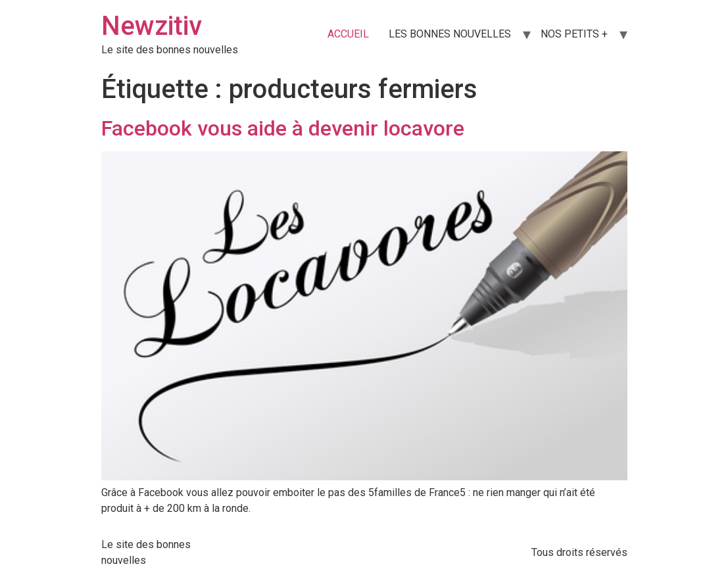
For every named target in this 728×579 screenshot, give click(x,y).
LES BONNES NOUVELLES (450, 34)
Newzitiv (152, 26)
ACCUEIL (348, 34)
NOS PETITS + (574, 34)
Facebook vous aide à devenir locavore (283, 128)
